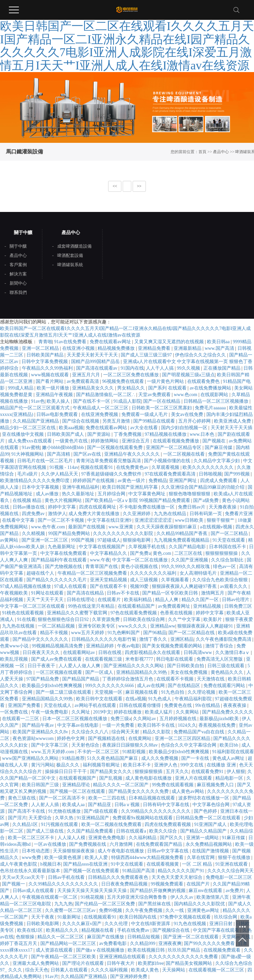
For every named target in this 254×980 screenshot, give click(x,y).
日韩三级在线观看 (227, 666)
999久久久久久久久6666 (110, 686)
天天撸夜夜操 (223, 507)
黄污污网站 (43, 765)
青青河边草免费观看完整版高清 (109, 461)
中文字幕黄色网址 (148, 494)
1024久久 (187, 725)
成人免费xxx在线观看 (31, 441)
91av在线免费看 (71, 342)
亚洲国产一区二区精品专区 (174, 448)
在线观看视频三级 (104, 659)
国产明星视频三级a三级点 (189, 375)
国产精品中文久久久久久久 (41, 639)
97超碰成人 (109, 540)
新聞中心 (18, 283)
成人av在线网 (151, 686)
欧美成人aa (74, 805)
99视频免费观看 (168, 884)
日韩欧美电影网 (43, 924)
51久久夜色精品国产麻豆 (113, 758)
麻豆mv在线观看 (206, 891)
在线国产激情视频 (211, 851)
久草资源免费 (106, 619)
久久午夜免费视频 (145, 910)
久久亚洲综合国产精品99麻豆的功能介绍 (203, 487)
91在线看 (26, 619)
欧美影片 (213, 619)
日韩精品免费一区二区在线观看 (209, 818)
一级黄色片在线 (72, 441)
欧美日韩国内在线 (139, 917)
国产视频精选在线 (107, 738)
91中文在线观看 (128, 864)
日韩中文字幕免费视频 (45, 362)
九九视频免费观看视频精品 (182, 540)
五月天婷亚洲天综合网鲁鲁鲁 (138, 897)
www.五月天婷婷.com (53, 752)
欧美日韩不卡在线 (157, 725)
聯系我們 (18, 293)
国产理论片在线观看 (84, 963)
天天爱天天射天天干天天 (93, 355)
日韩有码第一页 (206, 514)
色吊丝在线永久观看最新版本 (31, 871)
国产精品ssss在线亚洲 (86, 864)
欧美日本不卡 (138, 765)
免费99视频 (111, 910)
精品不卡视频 (55, 633)
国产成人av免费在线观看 (57, 659)
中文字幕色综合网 (212, 805)
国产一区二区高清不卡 (63, 798)
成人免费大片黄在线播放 (95, 514)
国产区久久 (172, 838)
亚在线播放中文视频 (23, 434)
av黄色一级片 (132, 481)
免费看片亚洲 (239, 514)
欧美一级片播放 (54, 388)
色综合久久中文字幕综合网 (189, 745)
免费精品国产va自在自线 (200, 732)
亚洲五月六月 (87, 375)
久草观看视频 (166, 467)
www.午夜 (100, 560)
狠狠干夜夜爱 (239, 619)
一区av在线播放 (50, 844)
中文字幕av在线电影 (79, 725)
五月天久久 (177, 772)
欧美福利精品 (139, 600)
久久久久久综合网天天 (231, 871)
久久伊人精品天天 (60, 474)
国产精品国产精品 (81, 679)
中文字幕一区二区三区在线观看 (33, 606)
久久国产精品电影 (188, 547)
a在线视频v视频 (217, 527)
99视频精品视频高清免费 (58, 646)
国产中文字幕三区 (50, 745)
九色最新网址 (62, 547)
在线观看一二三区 (21, 719)
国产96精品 (155, 633)
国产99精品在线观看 (155, 421)
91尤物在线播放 (65, 811)
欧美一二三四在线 (107, 798)
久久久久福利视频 (110, 970)
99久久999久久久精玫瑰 (186, 567)
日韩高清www (198, 653)
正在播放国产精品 (223, 368)
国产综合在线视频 (81, 421)
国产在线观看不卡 (109, 586)
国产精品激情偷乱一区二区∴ (106, 395)
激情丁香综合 (220, 646)
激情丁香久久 (154, 639)
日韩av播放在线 (29, 507)
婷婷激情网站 (105, 441)
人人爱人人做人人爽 (80, 666)
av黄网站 (10, 540)
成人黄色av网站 (188, 791)
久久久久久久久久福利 (154, 573)
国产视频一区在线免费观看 (92, 871)
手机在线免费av (134, 930)
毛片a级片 (28, 474)
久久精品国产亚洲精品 (36, 421)
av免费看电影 (114, 943)
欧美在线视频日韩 (147, 950)
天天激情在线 (211, 679)
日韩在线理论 (81, 600)
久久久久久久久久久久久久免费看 (184, 957)
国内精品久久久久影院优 (200, 904)
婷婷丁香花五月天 (19, 943)
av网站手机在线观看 (96, 705)
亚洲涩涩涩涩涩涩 (154, 520)
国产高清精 (59, 454)
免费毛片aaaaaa (211, 408)
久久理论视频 (202, 692)
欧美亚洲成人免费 (233, 421)
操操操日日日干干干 (66, 772)
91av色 (38, 401)
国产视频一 (14, 884)
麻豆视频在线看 (142, 692)
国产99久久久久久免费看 (210, 943)
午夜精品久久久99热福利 (48, 368)
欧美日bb (230, 745)
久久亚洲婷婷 (137, 514)
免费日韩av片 (192, 507)
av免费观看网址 (174, 606)
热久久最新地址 (79, 494)
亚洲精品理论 (77, 785)
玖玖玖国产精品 (185, 950)
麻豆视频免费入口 (216, 785)
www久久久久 (133, 626)
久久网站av (145, 719)
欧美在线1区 (31, 930)
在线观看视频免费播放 (177, 441)
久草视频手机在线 (148, 547)
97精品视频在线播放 (166, 434)
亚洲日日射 (222, 924)
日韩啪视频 (210, 474)
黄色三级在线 (22, 798)
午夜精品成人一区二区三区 (101, 408)
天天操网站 (174, 970)
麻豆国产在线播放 (106, 937)
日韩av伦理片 (236, 600)
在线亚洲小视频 (79, 348)
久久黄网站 (188, 712)
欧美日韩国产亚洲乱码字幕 (131, 487)
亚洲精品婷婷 (101, 646)
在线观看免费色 (204, 381)
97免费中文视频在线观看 (186, 917)
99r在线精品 (208, 705)
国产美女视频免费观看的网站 (173, 646)
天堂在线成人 (58, 705)
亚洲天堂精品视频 (109, 580)
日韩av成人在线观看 (34, 891)
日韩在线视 (110, 653)
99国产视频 (83, 540)
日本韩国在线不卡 (228, 547)
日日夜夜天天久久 (42, 653)
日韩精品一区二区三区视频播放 (217, 401)
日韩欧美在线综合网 (145, 619)
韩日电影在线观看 (175, 659)
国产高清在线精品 (86, 593)
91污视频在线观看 (60, 824)
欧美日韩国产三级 (41, 785)
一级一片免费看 (119, 725)
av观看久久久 (234, 586)
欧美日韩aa (219, 342)
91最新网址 (70, 917)
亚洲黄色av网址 (204, 910)
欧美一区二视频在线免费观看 (112, 824)
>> (139, 186)
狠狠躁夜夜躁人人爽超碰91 (206, 626)
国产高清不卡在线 (27, 811)
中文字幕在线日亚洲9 (110, 520)
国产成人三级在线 (46, 831)
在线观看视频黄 (163, 864)
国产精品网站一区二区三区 (69, 943)
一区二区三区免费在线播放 (132, 375)
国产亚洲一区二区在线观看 (191, 937)
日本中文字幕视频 (41, 487)
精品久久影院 (157, 732)
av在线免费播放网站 (211, 388)
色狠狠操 (26, 937)
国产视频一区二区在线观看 (78, 791)
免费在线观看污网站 (225, 686)
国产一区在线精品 (162, 401)
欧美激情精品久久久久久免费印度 (35, 481)
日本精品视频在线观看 (152, 798)
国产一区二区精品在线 (192, 633)
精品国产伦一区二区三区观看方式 (35, 408)
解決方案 (18, 274)
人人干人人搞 (160, 368)
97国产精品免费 (43, 679)
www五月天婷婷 (88, 633)
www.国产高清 (220, 348)
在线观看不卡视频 (176, 679)
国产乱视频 (111, 778)
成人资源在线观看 (55, 950)
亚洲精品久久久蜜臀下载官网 (78, 613)
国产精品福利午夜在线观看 (60, 560)
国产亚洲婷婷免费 (129, 977)
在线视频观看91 (101, 917)
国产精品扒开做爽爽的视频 (158, 891)
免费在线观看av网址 (111, 342)
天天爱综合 (41, 818)
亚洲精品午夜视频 (55, 395)
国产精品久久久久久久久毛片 (57, 580)
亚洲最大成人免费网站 (36, 963)
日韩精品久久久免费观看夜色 (119, 877)
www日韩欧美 (190, 520)
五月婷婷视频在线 (179, 719)
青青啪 (45, 342)
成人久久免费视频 (160, 758)
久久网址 (81, 712)
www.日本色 (202, 434)
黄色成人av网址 (229, 758)
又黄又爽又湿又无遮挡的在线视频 (170, 342)
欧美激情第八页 (213, 897)
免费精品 (158, 481)
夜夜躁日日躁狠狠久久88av (130, 745)
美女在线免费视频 (190, 672)
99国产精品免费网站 (70, 533)
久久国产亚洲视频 (190, 560)
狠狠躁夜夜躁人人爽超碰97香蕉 (185, 586)
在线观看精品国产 (137, 606)
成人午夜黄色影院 (19, 864)
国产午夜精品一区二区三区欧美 (64, 957)
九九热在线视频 (19, 626)
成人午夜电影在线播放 (121, 851)
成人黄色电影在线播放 (149, 778)
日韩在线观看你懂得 (141, 705)
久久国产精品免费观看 (91, 831)
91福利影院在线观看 (233, 752)
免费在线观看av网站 (107, 428)
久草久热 (65, 818)
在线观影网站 (215, 395)
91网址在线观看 (48, 593)
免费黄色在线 (179, 705)
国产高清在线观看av (97, 368)
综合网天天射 (126, 732)
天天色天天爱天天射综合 (178, 877)
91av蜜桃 (31, 448)
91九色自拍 (173, 692)
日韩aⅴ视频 (128, 805)
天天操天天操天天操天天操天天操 (93, 891)
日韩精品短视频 (144, 937)
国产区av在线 (88, 454)
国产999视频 (238, 474)
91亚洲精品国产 (94, 818)
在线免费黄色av (133, 467)
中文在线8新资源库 (151, 924)
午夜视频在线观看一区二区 (50, 897)
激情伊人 (57, 514)
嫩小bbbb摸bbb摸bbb (63, 448)
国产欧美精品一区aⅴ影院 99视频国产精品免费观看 (138, 500)
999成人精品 (21, 388)
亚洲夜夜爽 (170, 943)
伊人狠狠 (236, 772)
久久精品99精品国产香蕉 (183, 533)
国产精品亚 (100, 805)
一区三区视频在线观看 (60, 672)
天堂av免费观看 (155, 395)
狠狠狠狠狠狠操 (222, 553)
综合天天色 (37, 970)
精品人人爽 (167, 600)
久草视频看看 (176, 580)
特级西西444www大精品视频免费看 (148, 857)
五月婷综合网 (112, 494)
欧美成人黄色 (146, 970)
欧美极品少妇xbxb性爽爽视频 (53, 686)
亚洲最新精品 (188, 348)
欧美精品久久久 (63, 930)
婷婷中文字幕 (63, 507)
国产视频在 (215, 441)
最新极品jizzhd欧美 (220, 719)
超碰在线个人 (41, 573)
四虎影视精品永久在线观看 (153, 653)
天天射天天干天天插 (232, 428)
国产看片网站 (50, 381)
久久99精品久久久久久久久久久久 (156, 811)
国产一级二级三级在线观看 (64, 692)
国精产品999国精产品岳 (96, 362)
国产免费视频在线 (88, 844)
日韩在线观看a (132, 831)
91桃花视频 (93, 897)
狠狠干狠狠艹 (221, 520)
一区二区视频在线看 (185, 454)
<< (115, 186)
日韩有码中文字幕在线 (167, 805)
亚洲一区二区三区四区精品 (183, 738)
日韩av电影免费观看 (58, 414)
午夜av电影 (128, 646)
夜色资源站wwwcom (34, 738)
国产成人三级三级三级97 (147, 355)
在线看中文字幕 (19, 520)
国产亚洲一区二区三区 (45, 540)
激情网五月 (213, 593)
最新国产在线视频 (87, 527)
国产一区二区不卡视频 (62, 520)
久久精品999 (143, 943)
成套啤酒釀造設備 (74, 246)
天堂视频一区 (109, 692)
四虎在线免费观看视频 (168, 824)
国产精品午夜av (39, 725)
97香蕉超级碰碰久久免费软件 (112, 474)
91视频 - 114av (64, 467)
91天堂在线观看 (230, 540)
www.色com (186, 395)
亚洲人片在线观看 (194, 778)
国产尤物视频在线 (64, 567)
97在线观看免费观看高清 (171, 474)
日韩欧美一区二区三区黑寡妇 (162, 408)
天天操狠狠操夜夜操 (74, 851)
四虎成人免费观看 (219, 481)
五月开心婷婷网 (195, 421)
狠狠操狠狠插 (149, 772)
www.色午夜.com (49, 527)
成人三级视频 (145, 580)
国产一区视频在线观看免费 (115, 448)
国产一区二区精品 (230, 533)
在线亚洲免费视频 (100, 414)
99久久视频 (189, 368)
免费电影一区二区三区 (229, 877)
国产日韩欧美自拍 (186, 666)
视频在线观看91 (97, 467)
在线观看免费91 (208, 772)
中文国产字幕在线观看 (217, 930)
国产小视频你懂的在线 (168, 461)
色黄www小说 (15, 646)
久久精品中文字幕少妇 (217, 461)
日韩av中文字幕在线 (169, 851)
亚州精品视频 (208, 606)
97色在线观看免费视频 (134, 613)
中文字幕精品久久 (109, 553)
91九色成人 (160, 699)
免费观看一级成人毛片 (145, 414)
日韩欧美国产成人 (66, 434)
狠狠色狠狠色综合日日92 (64, 619)
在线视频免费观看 (223, 950)
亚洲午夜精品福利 (81, 487)
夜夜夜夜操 (235, 705)
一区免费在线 (15, 712)
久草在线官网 (201, 857)
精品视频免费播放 (117, 348)
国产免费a (140, 553)
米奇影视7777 (140, 659)
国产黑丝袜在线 (155, 904)
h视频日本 (51, 864)
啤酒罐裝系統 (70, 265)
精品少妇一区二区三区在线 (28, 428)
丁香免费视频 (128, 434)
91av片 (52, 977)
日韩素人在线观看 (70, 970)
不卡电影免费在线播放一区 (148, 507)
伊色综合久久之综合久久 (201, 355)
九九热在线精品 (171, 514)
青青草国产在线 (102, 567)
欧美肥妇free (151, 963)
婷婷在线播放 (128, 712)
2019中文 (102, 712)
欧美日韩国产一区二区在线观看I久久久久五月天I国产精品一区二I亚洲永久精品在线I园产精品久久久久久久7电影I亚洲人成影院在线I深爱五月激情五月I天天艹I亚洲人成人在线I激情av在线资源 (127, 46)
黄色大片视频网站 (64, 500)
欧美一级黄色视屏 (63, 857)
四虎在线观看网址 (98, 507)
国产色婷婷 (206, 811)
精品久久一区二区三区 (61, 937)
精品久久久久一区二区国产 (121, 785)
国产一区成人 (100, 672)
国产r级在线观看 (101, 811)
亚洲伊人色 (166, 765)
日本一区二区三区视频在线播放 (75, 719)
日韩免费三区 (238, 606)
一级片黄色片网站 (166, 381)
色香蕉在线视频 (177, 613)
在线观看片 (110, 600)
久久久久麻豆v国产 (83, 924)
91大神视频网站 (28, 454)
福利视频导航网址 (102, 765)
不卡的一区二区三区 (99, 752)
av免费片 (235, 891)
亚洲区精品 (182, 639)
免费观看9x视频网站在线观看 (143, 818)
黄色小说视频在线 (140, 567)
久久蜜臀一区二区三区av (71, 910)
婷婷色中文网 (71, 738)
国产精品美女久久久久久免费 (139, 791)
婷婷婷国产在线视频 (94, 481)
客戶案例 (18, 265)
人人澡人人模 (72, 838)
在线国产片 (199, 884)
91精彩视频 (135, 752)
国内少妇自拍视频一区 (185, 428)
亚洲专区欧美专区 (97, 626)
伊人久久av (182, 897)
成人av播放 (48, 494)
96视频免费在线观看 (124, 381)
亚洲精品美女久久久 (94, 388)
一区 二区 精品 (198, 864)
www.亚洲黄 (121, 527)
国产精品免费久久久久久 (228, 712)
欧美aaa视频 (71, 428)
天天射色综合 (86, 745)
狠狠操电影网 (137, 540)
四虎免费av (34, 514)
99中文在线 (192, 765)
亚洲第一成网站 (203, 838)
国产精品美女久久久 (111, 772)
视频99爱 (140, 586)
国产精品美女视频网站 (190, 963)
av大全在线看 (145, 428)
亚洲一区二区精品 (41, 348)
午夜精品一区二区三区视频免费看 (93, 573)
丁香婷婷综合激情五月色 (128, 679)
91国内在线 (132, 368)
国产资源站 (100, 434)
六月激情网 (122, 844)
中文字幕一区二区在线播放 (141, 560)
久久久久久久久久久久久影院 (124, 533)
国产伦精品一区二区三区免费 (106, 904)
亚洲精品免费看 (155, 348)
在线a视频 (136, 699)
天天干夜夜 (43, 917)
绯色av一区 (225, 567)
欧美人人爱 (97, 857)
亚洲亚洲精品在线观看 (123, 957)
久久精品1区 (26, 824)
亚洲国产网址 (184, 481)
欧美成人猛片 (159, 712)
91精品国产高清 (139, 871)
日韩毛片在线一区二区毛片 (46, 461)
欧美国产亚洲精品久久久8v (41, 732)
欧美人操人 (59, 401)
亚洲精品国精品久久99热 (142, 672)
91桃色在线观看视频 (23, 613)
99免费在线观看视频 (173, 785)
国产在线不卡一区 (92, 401)
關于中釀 (18, 246)
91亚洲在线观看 (232, 864)
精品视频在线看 (98, 930)
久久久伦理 (117, 924)
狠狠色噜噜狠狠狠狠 (190, 494)
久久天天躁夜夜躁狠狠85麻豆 (167, 527)
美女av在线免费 (188, 414)
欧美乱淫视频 (15, 659)
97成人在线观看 (71, 586)
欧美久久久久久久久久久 (209, 467)
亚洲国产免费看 (25, 705)
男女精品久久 (132, 388)
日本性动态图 (36, 851)
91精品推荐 (73, 758)
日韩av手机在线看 (67, 877)
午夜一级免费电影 (50, 712)
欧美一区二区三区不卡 (32, 838)
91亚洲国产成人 (211, 824)
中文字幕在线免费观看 (64, 553)
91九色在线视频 (190, 924)
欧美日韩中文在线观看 (100, 699)
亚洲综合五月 (136, 441)
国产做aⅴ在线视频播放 (101, 950)
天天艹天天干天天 (46, 600)
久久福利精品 (143, 838)
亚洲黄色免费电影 (107, 838)
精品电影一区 (230, 778)
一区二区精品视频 (57, 626)
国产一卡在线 (196, 758)
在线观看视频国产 (78, 778)
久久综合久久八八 (91, 732)
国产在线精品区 (185, 686)
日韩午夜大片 (121, 963)
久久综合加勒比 (228, 560)
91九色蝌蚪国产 (124, 633)
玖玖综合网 (226, 917)
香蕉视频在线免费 (218, 725)
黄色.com (163, 553)
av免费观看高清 (84, 381)
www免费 (32, 857)
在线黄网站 (141, 738)
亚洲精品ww (163, 626)
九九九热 (63, 904)
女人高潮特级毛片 (199, 573)
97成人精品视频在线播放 (26, 586)
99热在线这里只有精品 (92, 606)
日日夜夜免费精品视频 (125, 884)
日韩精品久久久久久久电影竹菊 (105, 639)
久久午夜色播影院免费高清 (224, 639)
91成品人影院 (127, 401)
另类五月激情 (117, 421)
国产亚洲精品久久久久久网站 (134, 666)
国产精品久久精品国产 (204, 831)
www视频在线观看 (51, 375)
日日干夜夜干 (42, 666)
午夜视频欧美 (15, 593)
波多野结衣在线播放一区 (204, 798)
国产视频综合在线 (172, 930)
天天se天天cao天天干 (24, 877)
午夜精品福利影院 (194, 699)
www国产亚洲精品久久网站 (31, 758)
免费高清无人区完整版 (220, 659)
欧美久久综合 (164, 831)
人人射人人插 (46, 805)
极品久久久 (68, 765)
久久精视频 (34, 533)
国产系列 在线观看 (168, 388)
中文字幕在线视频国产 (103, 547)
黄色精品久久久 (228, 672)
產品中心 (221, 152)
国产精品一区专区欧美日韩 (171, 593)
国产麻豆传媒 (219, 448)
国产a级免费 (206, 500)
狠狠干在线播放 (235, 857)
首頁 (202, 152)
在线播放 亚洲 (222, 765)
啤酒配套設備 (70, 256)
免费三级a (121, 719)
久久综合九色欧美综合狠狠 (221, 580)
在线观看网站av (80, 653)
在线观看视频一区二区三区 (217, 970)
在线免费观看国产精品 (160, 844)
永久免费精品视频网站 (209, 844)
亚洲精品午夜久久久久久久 (133, 454)
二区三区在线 (189, 553)
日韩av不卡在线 (124, 593)
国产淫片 (17, 818)
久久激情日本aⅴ (233, 653)
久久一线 (175, 910)
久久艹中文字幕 (185, 619)
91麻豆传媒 (234, 838)
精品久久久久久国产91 (182, 871)
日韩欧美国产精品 (46, 355)
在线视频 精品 (28, 500)
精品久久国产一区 (201, 600)
